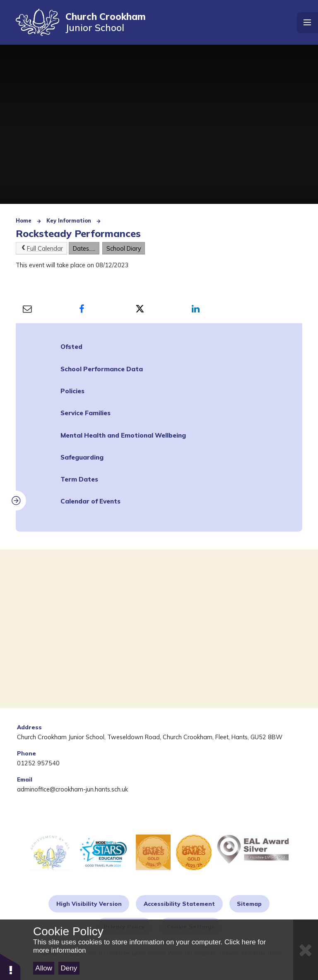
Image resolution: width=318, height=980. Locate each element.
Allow (44, 968)
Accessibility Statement (179, 904)
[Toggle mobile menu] (307, 23)
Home (24, 220)
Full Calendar (41, 248)
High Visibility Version (89, 904)
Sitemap (249, 904)
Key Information (69, 220)
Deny (69, 968)
